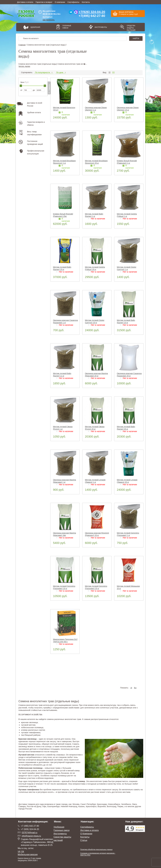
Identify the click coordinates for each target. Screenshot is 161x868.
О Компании (86, 834)
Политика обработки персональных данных (96, 850)
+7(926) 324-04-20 (92, 12)
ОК (23, 852)
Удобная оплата (34, 112)
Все (135, 688)
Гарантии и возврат (44, 2)
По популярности (44, 72)
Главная (22, 45)
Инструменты (100, 27)
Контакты (86, 2)
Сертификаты (73, 2)
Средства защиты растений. (131, 28)
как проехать (49, 20)
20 (131, 688)
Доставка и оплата (25, 2)
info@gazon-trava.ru (31, 836)
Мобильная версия (28, 855)
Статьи (84, 840)
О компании (60, 2)
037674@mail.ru (30, 833)
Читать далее (24, 66)
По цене (61, 72)
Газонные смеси (67, 27)
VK (19, 852)
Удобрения (35, 27)
